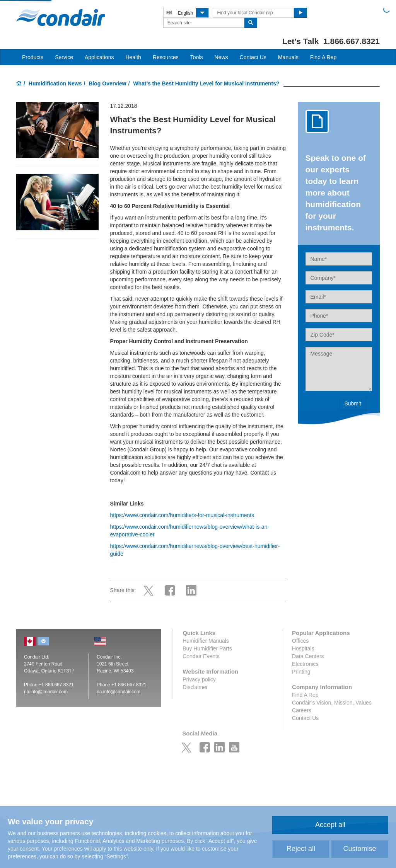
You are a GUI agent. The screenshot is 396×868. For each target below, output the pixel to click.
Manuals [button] (288, 57)
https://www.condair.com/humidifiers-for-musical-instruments (182, 515)
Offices (300, 641)
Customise (359, 849)
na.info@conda (40, 692)
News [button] (221, 57)
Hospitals (303, 648)
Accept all (330, 825)
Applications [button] (99, 57)
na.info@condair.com (119, 692)
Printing (301, 672)
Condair (61, 17)
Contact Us (305, 718)
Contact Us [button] (253, 57)
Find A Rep (323, 57)
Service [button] (64, 57)
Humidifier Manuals (206, 641)
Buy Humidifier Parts (207, 648)
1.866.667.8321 (352, 41)
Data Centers (308, 656)
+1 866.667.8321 (56, 685)
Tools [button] (197, 57)
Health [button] (133, 57)
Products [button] (33, 57)
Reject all (301, 849)
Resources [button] (166, 57)
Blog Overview (107, 83)
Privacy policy (199, 679)
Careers (302, 710)
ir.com (61, 692)
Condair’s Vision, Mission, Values (332, 703)
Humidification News (55, 83)
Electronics (305, 664)
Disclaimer (195, 687)
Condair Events (201, 656)
